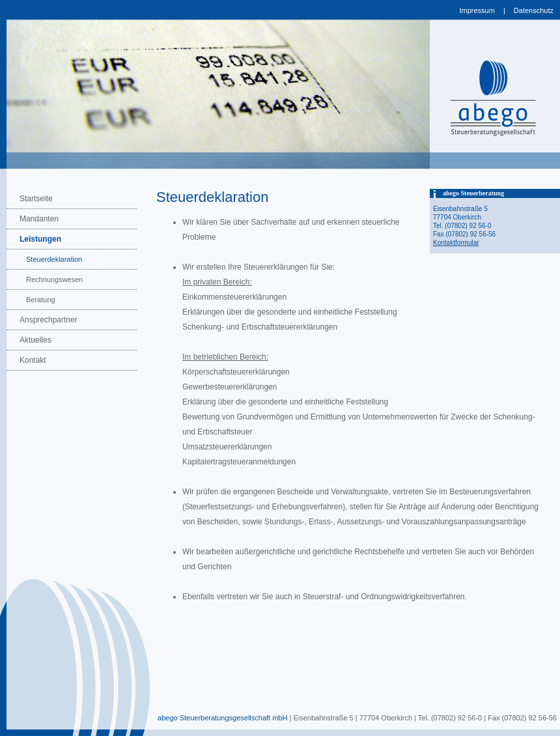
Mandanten (39, 219)
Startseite (36, 199)
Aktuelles (35, 340)
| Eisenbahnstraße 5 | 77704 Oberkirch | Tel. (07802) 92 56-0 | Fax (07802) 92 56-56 (422, 718)
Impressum (477, 10)
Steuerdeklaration (54, 259)
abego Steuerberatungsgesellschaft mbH (222, 718)
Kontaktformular (456, 243)
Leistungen (40, 239)
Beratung (41, 300)
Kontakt (33, 360)
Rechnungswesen (54, 279)
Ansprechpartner (49, 320)
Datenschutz (534, 10)
